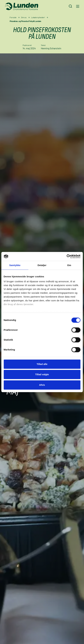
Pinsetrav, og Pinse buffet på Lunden (25, 21)
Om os (24, 17)
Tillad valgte (42, 374)
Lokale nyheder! (38, 17)
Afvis (42, 385)
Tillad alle (42, 364)
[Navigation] (77, 6)
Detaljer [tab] (42, 265)
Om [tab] (69, 265)
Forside (13, 17)
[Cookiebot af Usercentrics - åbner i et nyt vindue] (67, 256)
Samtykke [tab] (15, 265)
